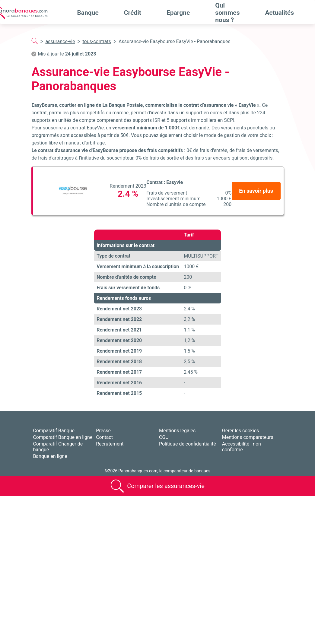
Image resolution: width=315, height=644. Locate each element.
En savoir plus (256, 191)
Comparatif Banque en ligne (63, 437)
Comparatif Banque (54, 431)
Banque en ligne (50, 456)
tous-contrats (97, 41)
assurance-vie (60, 41)
